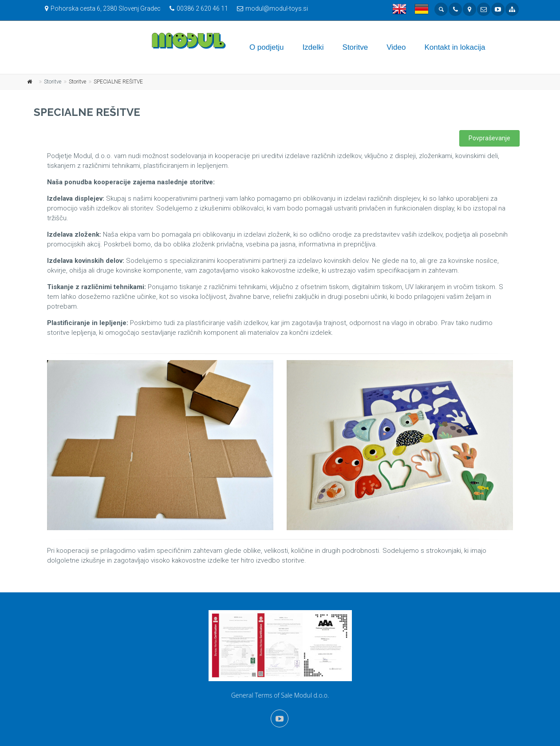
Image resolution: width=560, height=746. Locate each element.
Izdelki (313, 47)
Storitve (355, 47)
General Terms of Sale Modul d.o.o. (280, 695)
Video (396, 47)
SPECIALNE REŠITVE (118, 82)
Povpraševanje (489, 138)
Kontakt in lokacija (455, 47)
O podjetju (267, 47)
